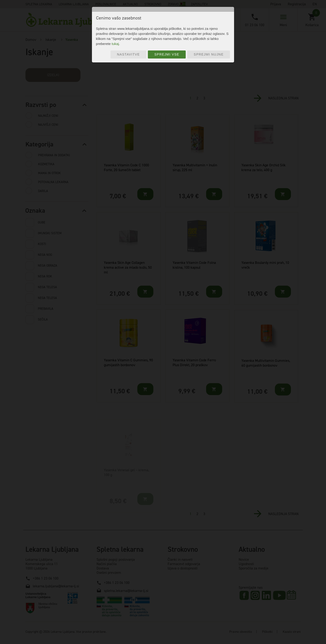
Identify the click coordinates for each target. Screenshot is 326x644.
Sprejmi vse (167, 54)
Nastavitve (128, 54)
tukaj (115, 44)
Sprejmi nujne (209, 54)
